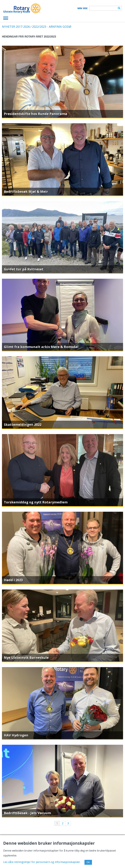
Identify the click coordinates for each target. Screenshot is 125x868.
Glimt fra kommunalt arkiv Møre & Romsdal (41, 347)
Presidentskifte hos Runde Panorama (36, 114)
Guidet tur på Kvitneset (24, 269)
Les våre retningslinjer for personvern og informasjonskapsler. (42, 862)
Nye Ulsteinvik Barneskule (26, 658)
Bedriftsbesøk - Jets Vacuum (27, 813)
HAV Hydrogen (16, 735)
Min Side (83, 8)
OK (88, 862)
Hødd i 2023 (13, 580)
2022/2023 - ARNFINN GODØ (52, 27)
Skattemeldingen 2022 (23, 425)
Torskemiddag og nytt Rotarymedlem (36, 502)
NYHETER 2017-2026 (16, 27)
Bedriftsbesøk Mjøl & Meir (26, 192)
